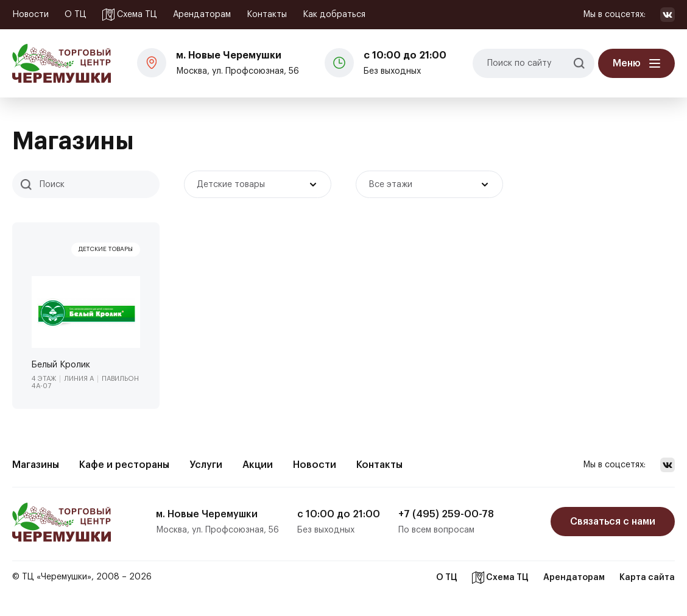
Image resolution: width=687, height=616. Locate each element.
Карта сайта (647, 578)
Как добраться (334, 15)
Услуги (206, 465)
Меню (627, 63)
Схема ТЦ (130, 15)
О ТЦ (76, 15)
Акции (258, 465)
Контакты (267, 15)
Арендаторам (202, 15)
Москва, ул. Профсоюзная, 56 (238, 62)
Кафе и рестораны (124, 465)
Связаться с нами (613, 522)
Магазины (36, 465)
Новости (30, 15)
